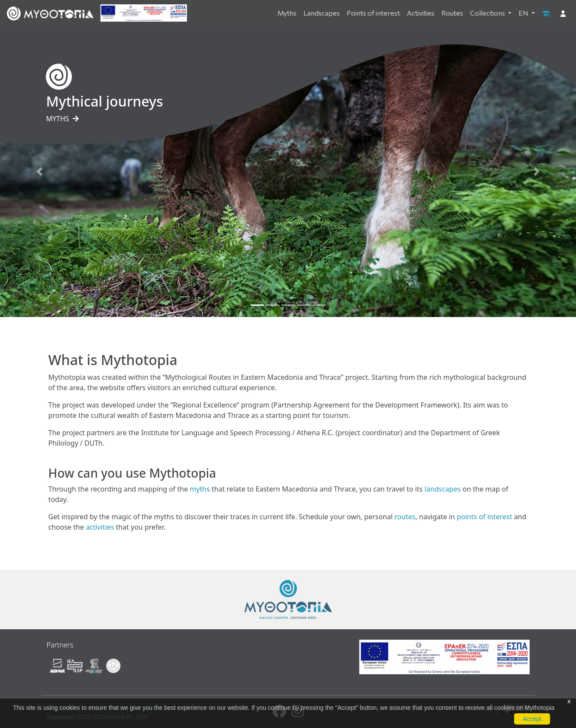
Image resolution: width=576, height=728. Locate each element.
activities (100, 527)
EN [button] (524, 13)
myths (200, 489)
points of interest (484, 517)
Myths (287, 13)
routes (405, 517)
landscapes (443, 489)
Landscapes (322, 13)
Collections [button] (488, 13)
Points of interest (373, 13)
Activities (421, 13)
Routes (452, 13)
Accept (532, 719)
